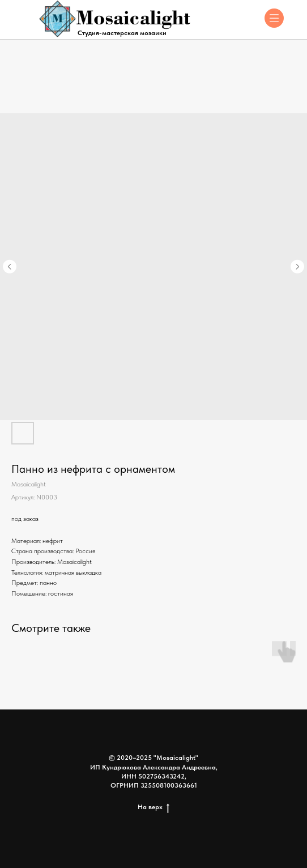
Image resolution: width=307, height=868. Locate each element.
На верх (153, 807)
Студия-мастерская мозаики (122, 33)
